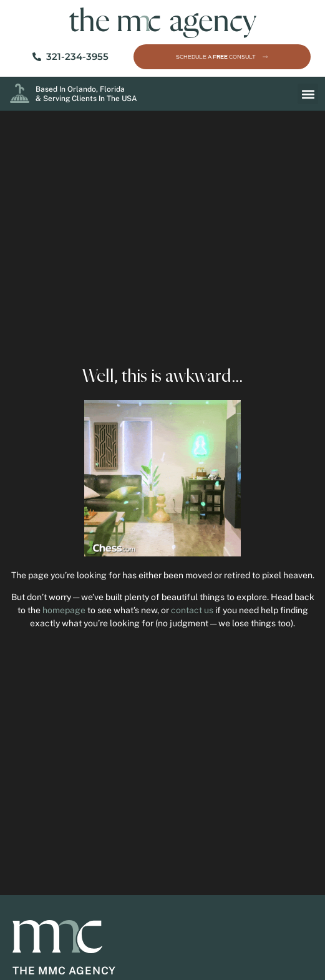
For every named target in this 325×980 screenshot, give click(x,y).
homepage (64, 610)
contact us (192, 610)
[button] (308, 94)
